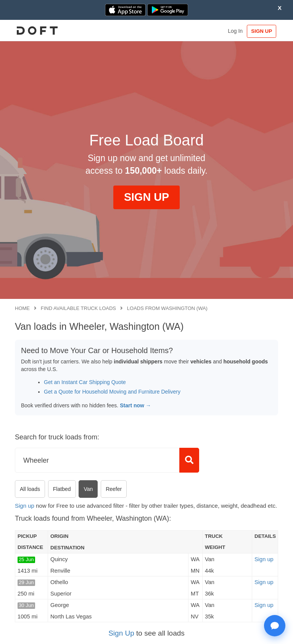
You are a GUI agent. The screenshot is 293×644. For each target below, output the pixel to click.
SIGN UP (260, 31)
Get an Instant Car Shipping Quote (85, 382)
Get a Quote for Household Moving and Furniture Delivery (112, 392)
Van (88, 489)
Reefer (114, 489)
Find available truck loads (78, 308)
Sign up (25, 506)
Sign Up (121, 633)
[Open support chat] (275, 626)
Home (22, 308)
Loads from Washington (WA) (167, 308)
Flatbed (62, 489)
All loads (30, 489)
